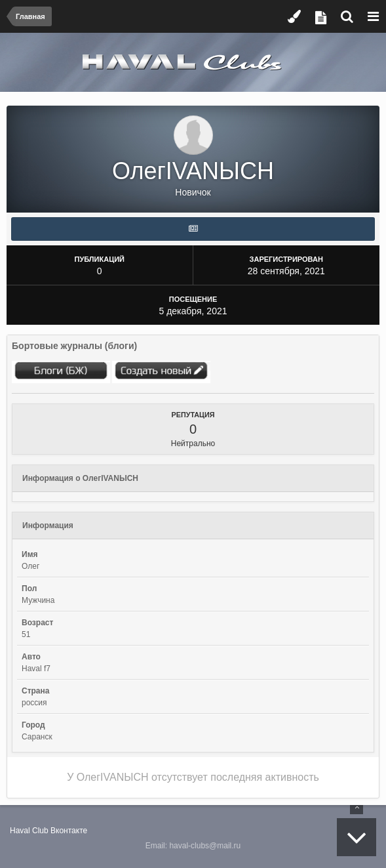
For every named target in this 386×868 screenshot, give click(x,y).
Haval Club (29, 831)
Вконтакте (69, 831)
